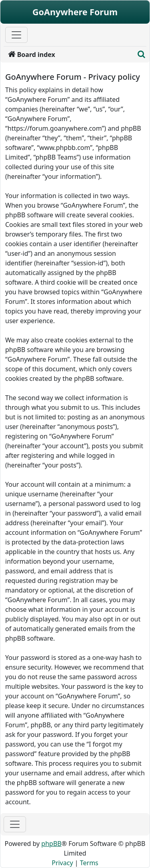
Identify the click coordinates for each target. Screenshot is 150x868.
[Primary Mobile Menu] (16, 35)
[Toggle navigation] (15, 824)
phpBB (51, 844)
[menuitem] (69, 55)
